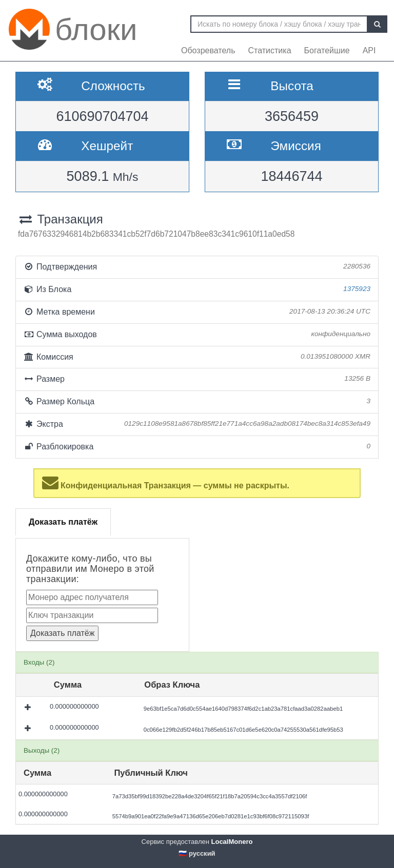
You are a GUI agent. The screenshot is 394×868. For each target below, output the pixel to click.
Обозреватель (208, 50)
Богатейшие (327, 50)
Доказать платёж (63, 522)
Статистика (270, 50)
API (369, 50)
